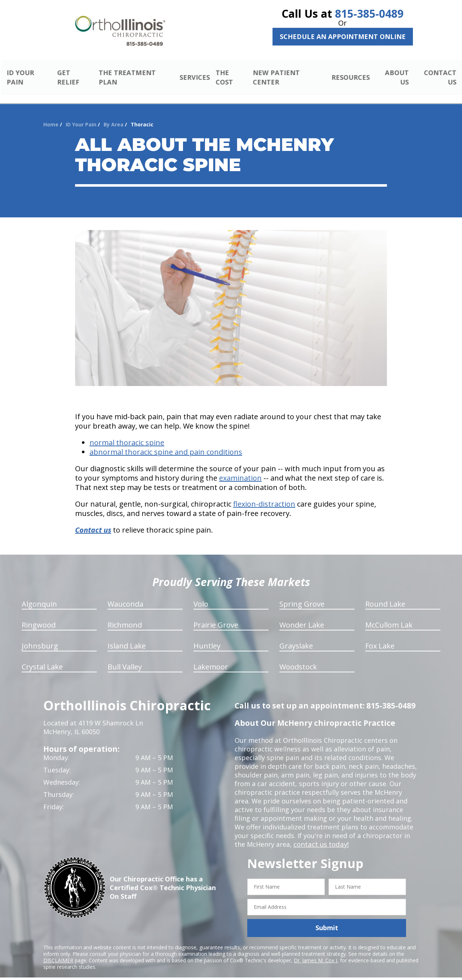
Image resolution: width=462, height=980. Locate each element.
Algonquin (39, 596)
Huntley (207, 638)
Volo (201, 596)
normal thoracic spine (127, 434)
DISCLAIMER (58, 952)
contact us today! (320, 836)
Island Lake (127, 638)
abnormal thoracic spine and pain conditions (166, 444)
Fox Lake (380, 638)
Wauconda (125, 596)
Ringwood (39, 617)
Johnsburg (40, 638)
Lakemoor (211, 658)
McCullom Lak (389, 617)
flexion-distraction (264, 496)
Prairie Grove (216, 617)
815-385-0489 (369, 14)
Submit (327, 919)
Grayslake (296, 638)
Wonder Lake (302, 617)
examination (240, 470)
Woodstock (298, 658)
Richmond (125, 617)
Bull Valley (125, 658)
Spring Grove (302, 596)
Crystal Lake (42, 658)
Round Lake (385, 596)
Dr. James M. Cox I (315, 952)
